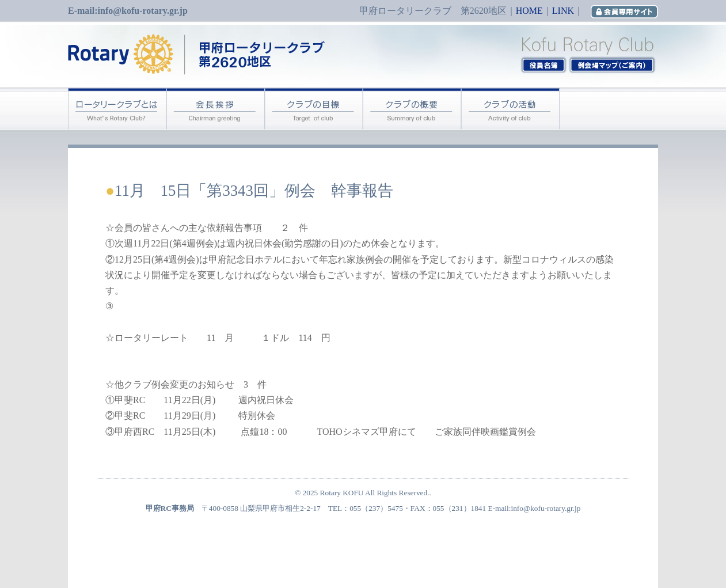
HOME (529, 11)
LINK (563, 11)
